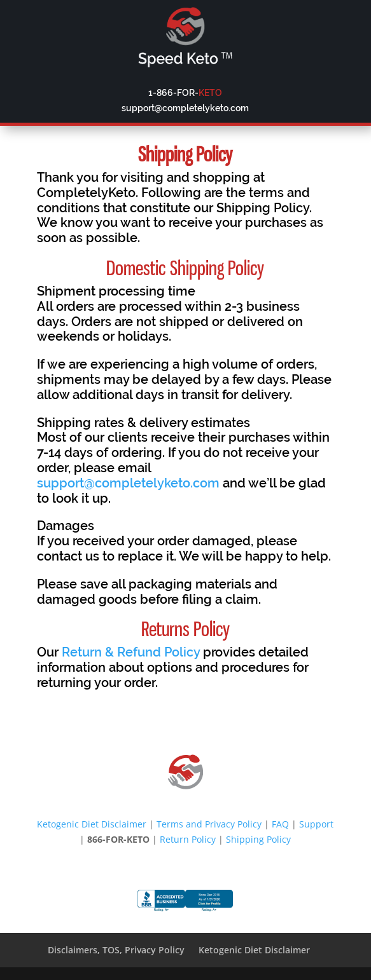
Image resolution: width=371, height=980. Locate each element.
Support (316, 824)
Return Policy (188, 839)
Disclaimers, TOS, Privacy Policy (116, 950)
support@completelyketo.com (128, 483)
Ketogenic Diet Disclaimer (92, 824)
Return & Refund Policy (131, 652)
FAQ (280, 824)
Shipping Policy (258, 839)
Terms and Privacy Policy (209, 824)
